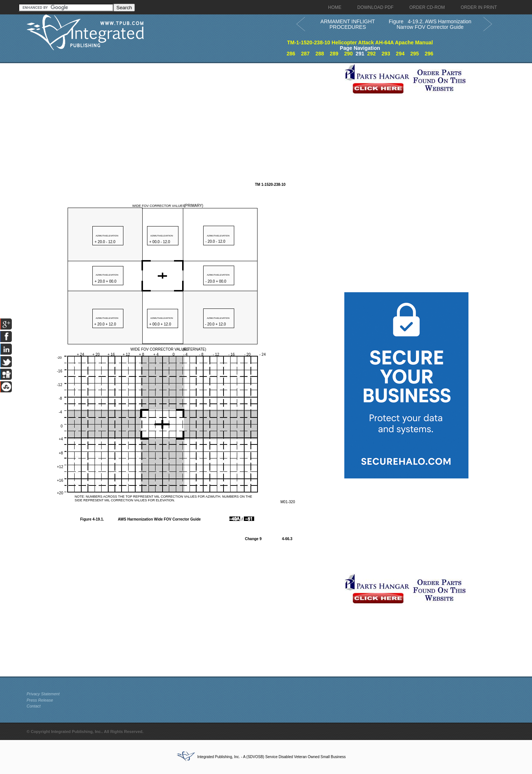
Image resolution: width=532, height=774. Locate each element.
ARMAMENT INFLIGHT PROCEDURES (348, 24)
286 (291, 54)
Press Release (40, 700)
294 (400, 54)
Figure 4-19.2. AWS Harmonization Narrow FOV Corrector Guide (430, 24)
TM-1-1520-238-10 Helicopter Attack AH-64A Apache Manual (360, 42)
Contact (34, 706)
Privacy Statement (43, 694)
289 (334, 54)
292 (371, 54)
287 (305, 54)
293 (386, 54)
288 (320, 54)
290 (348, 54)
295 (415, 54)
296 (429, 54)
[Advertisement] (184, 115)
